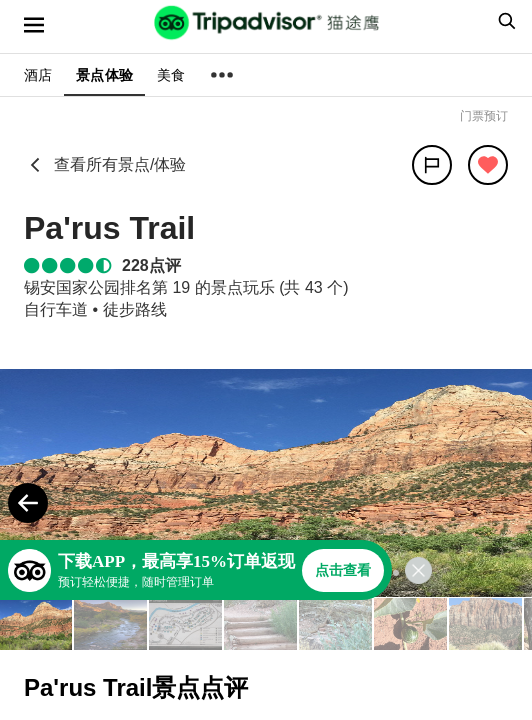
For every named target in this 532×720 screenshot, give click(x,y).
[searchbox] (504, 21)
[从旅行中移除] (488, 165)
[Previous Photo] (28, 503)
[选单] (34, 25)
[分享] (432, 165)
